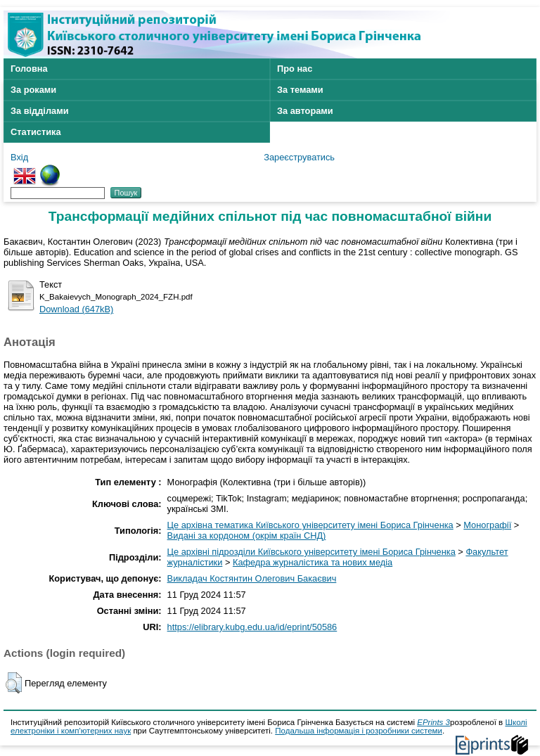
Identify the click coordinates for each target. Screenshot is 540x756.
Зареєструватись (299, 157)
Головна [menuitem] (29, 69)
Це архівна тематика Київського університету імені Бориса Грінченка (310, 525)
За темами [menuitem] (300, 90)
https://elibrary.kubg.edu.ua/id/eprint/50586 (252, 627)
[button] (14, 683)
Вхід (19, 157)
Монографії (487, 525)
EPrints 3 (433, 722)
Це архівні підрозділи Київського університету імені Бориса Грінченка (311, 552)
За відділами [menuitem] (40, 111)
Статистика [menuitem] (36, 132)
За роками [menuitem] (33, 90)
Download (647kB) (76, 309)
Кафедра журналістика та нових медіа (313, 562)
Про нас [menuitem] (295, 69)
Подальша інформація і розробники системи (359, 731)
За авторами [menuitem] (305, 111)
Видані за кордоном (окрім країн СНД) (247, 536)
